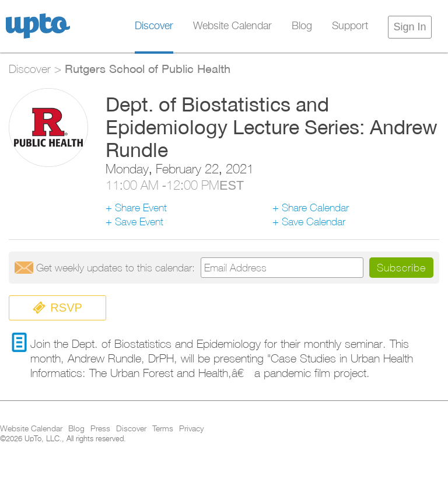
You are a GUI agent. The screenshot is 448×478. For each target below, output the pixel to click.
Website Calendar (232, 26)
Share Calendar (315, 207)
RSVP (57, 308)
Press (100, 429)
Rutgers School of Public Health (148, 68)
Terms (163, 429)
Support (350, 26)
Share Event (141, 207)
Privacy (191, 429)
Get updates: (116, 268)
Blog (302, 26)
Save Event (139, 221)
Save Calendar (314, 221)
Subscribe (401, 268)
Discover (154, 26)
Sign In (409, 27)
